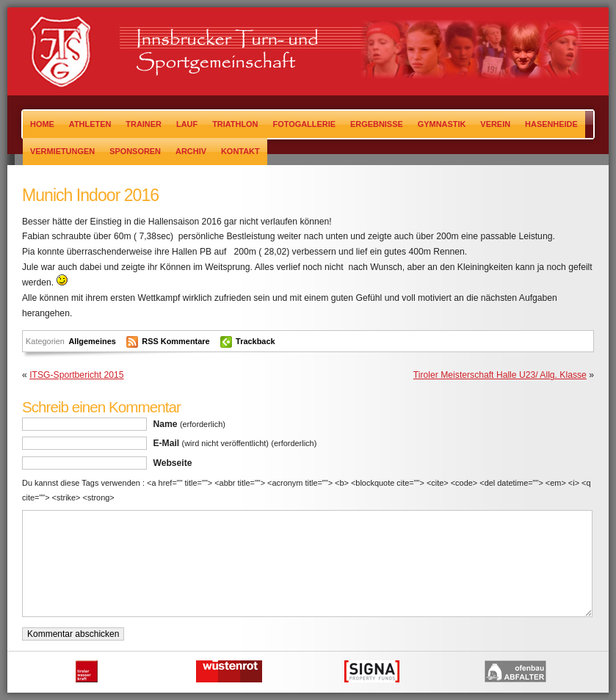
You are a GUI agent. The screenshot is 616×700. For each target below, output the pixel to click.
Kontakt (240, 151)
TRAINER (144, 124)
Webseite (172, 463)
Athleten (90, 124)
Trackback (256, 341)
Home (42, 124)
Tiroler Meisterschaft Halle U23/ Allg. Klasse (500, 375)
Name (189, 424)
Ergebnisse (377, 124)
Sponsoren (135, 151)
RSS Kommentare (175, 341)
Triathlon (235, 124)
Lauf (187, 124)
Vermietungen (62, 151)
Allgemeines (92, 341)
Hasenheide (551, 124)
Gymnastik (442, 124)
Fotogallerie (304, 124)
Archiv (191, 151)
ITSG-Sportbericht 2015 (76, 375)
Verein (495, 124)
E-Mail (235, 443)
